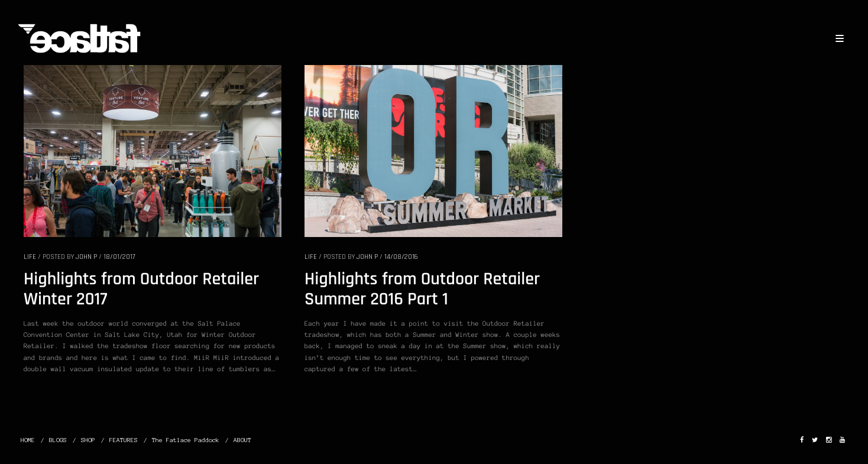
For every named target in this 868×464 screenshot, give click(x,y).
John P (86, 257)
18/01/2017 (119, 257)
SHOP (88, 440)
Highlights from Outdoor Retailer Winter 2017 (141, 290)
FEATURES (124, 440)
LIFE (30, 257)
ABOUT (242, 440)
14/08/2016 (401, 257)
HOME (28, 440)
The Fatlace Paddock (186, 440)
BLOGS (58, 440)
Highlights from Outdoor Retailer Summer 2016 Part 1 (422, 290)
